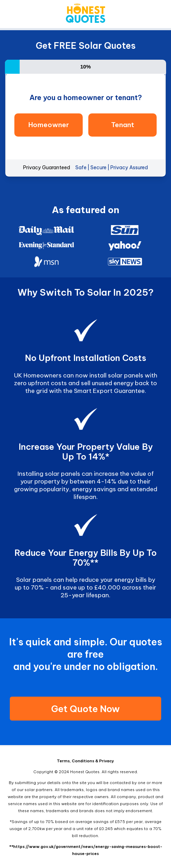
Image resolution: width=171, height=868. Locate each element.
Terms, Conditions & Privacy (85, 761)
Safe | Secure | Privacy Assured (112, 167)
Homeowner (49, 125)
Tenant (123, 125)
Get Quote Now (85, 709)
